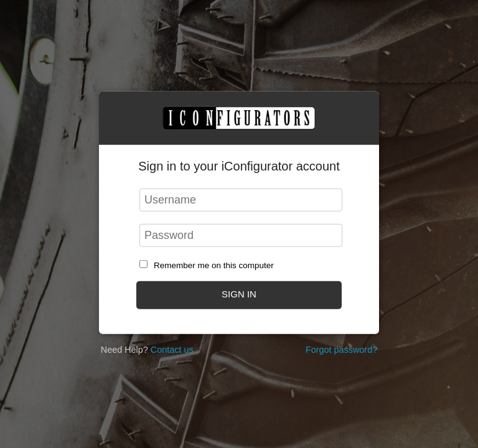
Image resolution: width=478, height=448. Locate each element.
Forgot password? (341, 350)
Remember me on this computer (214, 265)
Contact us (172, 350)
